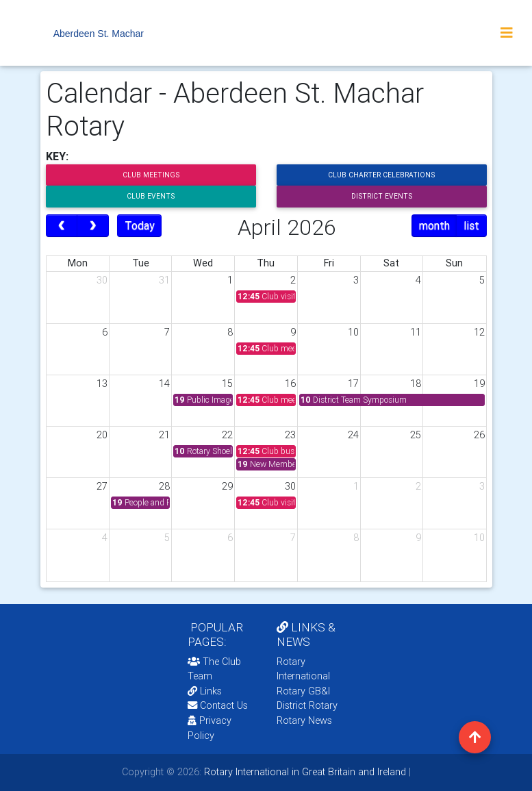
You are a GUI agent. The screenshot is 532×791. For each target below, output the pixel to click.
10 (353, 332)
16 (290, 384)
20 (102, 435)
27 (102, 486)
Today (140, 225)
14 (164, 384)
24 (353, 435)
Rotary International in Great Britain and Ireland (304, 772)
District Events (382, 196)
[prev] (62, 226)
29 (227, 486)
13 (102, 384)
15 (227, 384)
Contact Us (218, 705)
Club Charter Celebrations (381, 175)
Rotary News (304, 720)
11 (416, 332)
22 (227, 435)
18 (416, 384)
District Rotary (307, 705)
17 (353, 384)
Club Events (151, 196)
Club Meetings (151, 175)
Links (205, 691)
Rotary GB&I (303, 691)
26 (479, 435)
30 (102, 280)
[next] (93, 226)
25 (416, 435)
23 (290, 435)
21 (164, 435)
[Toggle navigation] (507, 33)
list (471, 225)
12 (479, 332)
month (434, 225)
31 (164, 280)
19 (479, 384)
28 (164, 486)
